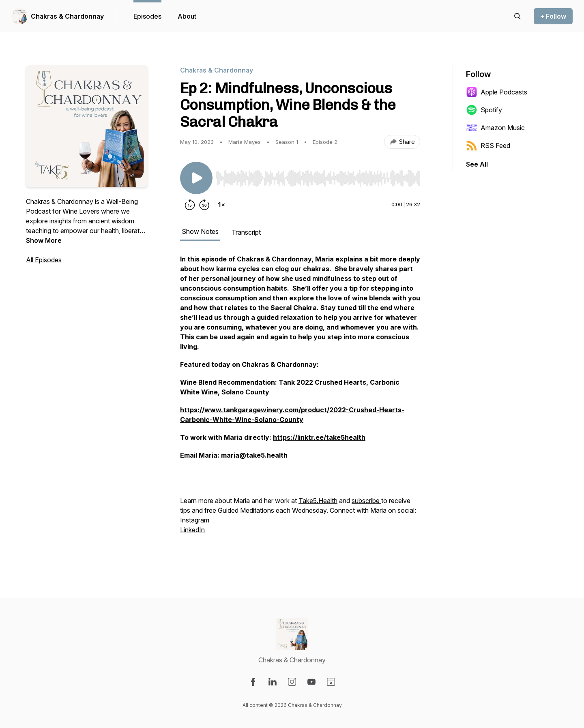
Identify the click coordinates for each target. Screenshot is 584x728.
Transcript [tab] (246, 232)
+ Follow (553, 16)
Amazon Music (495, 128)
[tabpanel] (300, 403)
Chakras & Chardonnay (67, 16)
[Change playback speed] (221, 205)
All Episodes (44, 260)
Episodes (147, 16)
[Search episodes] (517, 16)
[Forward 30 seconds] (204, 205)
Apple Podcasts (497, 92)
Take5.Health (318, 501)
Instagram (195, 520)
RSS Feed (488, 146)
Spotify (484, 110)
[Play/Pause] (196, 178)
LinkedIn (192, 530)
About (187, 16)
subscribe (366, 501)
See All (477, 164)
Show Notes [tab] (200, 231)
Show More (44, 240)
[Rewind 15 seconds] (190, 205)
